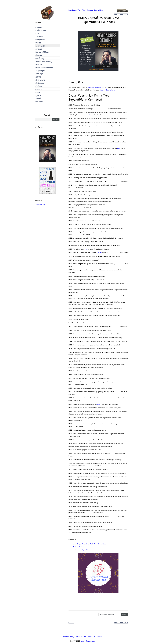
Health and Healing (44, 61)
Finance (39, 49)
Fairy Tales (40, 46)
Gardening (40, 58)
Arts (37, 34)
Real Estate (40, 80)
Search (100, 637)
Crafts (38, 43)
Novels (38, 77)
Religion (39, 86)
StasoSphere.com (88, 641)
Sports (38, 95)
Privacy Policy (68, 637)
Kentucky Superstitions (96, 87)
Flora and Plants (42, 52)
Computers (40, 40)
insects (88, 115)
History (39, 65)
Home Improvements (44, 68)
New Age (39, 74)
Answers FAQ (41, 205)
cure (99, 404)
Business (39, 37)
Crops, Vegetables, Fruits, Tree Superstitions (92, 544)
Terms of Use (81, 637)
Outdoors (39, 102)
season (103, 126)
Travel (38, 99)
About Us (91, 637)
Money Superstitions (84, 550)
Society (38, 92)
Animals (39, 27)
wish (119, 148)
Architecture (41, 30)
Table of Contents (79, 547)
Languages (40, 71)
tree (86, 249)
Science (39, 89)
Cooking (39, 55)
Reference (40, 83)
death (100, 253)
